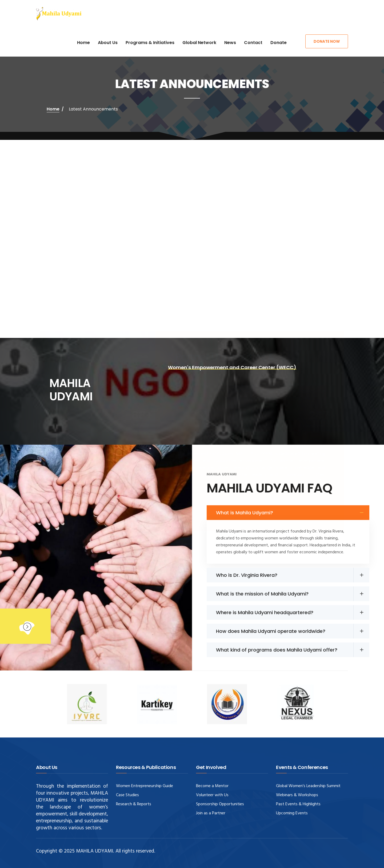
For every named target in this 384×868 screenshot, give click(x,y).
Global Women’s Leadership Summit (308, 786)
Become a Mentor (212, 786)
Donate (279, 43)
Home (83, 43)
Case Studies (127, 795)
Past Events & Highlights (298, 804)
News (230, 43)
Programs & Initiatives (150, 43)
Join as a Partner (211, 813)
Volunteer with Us (212, 795)
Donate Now (327, 41)
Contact (253, 43)
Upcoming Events (292, 813)
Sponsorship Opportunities (220, 804)
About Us (108, 43)
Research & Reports (134, 804)
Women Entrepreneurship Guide (145, 786)
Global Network (199, 43)
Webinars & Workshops (297, 795)
